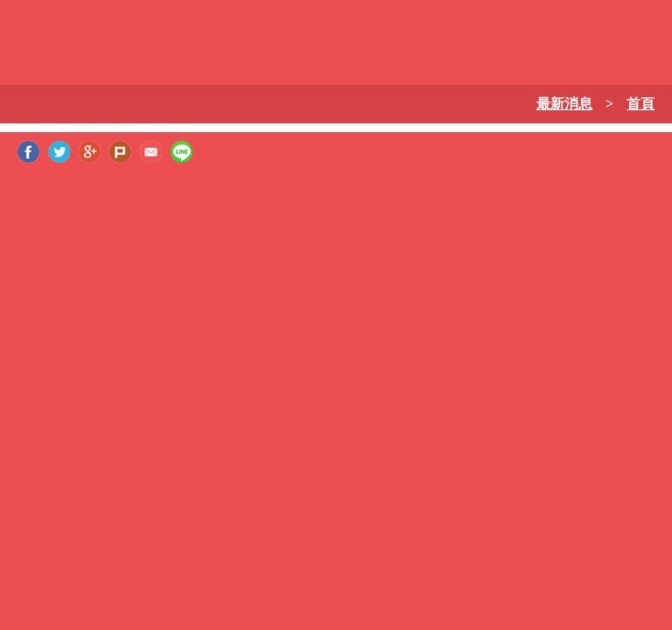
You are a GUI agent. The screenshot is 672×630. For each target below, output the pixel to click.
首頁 (640, 104)
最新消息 (564, 104)
